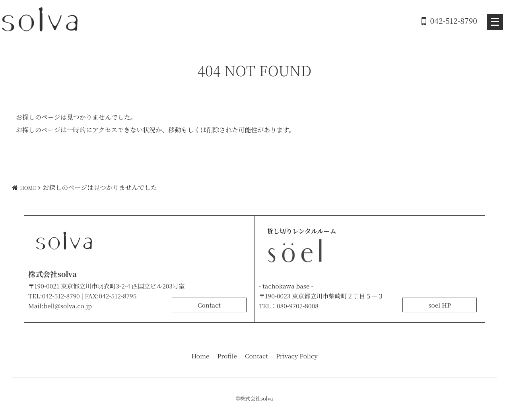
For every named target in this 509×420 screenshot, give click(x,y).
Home (200, 356)
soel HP (440, 305)
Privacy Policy (297, 356)
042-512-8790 (454, 20)
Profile (227, 356)
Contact (209, 305)
